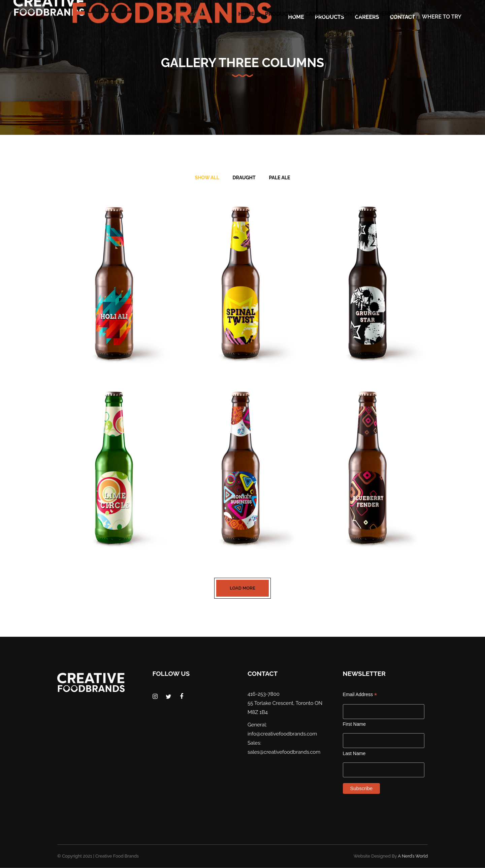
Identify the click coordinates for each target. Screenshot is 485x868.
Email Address (360, 695)
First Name (354, 724)
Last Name (354, 753)
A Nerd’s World (413, 856)
